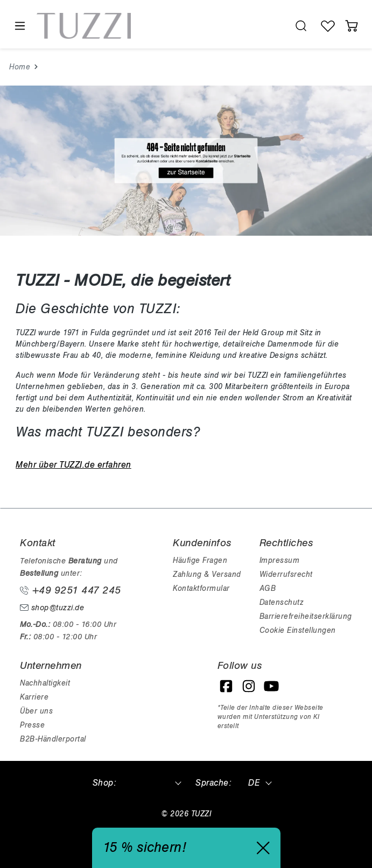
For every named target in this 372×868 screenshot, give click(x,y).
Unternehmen (51, 666)
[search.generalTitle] (301, 26)
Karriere (34, 697)
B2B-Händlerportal (53, 739)
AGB (268, 588)
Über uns (36, 711)
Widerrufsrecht (286, 574)
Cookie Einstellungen (298, 630)
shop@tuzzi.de (52, 608)
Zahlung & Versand (207, 574)
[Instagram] (249, 686)
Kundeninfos (202, 543)
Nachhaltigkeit (45, 683)
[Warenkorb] (352, 26)
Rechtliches (286, 543)
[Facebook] (226, 686)
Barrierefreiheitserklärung (306, 616)
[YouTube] (271, 686)
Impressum (280, 560)
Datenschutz (282, 602)
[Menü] (19, 26)
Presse (32, 725)
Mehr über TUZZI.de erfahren (73, 465)
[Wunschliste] (328, 26)
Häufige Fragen (200, 560)
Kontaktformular (201, 588)
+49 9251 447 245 (71, 590)
